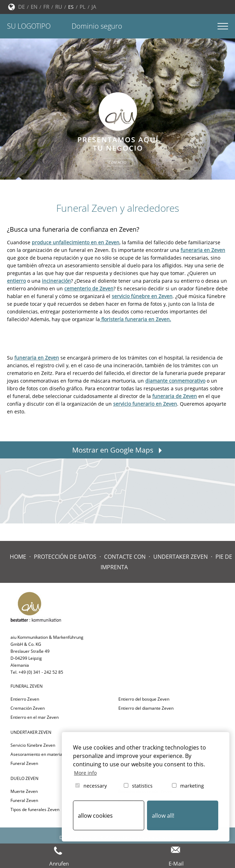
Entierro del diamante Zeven (146, 708)
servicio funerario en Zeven (145, 404)
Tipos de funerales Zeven (35, 809)
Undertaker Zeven (181, 557)
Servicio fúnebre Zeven (33, 745)
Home (18, 557)
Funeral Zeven (24, 763)
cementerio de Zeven (89, 288)
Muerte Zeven (24, 791)
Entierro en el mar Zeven (35, 717)
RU (59, 7)
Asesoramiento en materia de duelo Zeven (52, 754)
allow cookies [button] (95, 816)
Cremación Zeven (28, 708)
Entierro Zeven (25, 699)
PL (83, 7)
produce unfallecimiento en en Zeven (76, 242)
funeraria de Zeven (175, 396)
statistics (138, 786)
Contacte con (125, 557)
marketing (187, 786)
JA (94, 7)
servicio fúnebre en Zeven (142, 296)
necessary (90, 786)
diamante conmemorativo (175, 381)
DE (21, 7)
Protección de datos (65, 557)
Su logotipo (29, 26)
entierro (16, 281)
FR (46, 7)
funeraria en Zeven (203, 250)
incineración (56, 281)
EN (34, 7)
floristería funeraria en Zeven (135, 319)
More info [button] (85, 773)
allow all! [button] (163, 816)
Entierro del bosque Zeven (144, 699)
